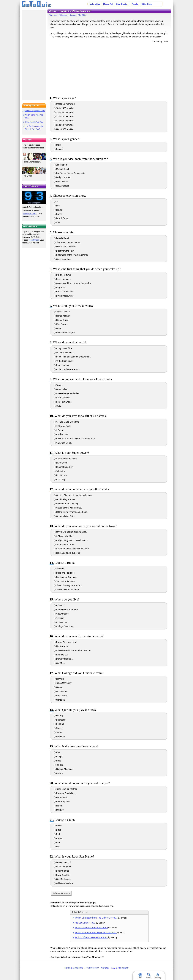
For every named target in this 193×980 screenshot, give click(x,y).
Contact (105, 968)
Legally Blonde (62, 238)
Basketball (60, 720)
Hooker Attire (61, 646)
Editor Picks (147, 4)
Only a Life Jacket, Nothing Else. (70, 532)
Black (58, 830)
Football (59, 724)
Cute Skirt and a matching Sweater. (71, 549)
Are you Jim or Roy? (85, 923)
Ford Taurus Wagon (64, 333)
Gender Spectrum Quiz (35, 111)
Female (59, 149)
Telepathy (59, 471)
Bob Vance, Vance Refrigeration (70, 173)
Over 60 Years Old (64, 129)
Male (57, 145)
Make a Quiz (95, 4)
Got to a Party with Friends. (68, 508)
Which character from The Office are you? (96, 933)
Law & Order (61, 218)
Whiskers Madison (64, 883)
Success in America (64, 581)
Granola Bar (61, 389)
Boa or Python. (62, 801)
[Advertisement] (109, 69)
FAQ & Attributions (120, 968)
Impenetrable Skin (63, 467)
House (58, 210)
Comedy (73, 15)
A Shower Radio (62, 426)
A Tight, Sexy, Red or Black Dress (71, 540)
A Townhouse (61, 614)
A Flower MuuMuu (63, 536)
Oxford (58, 687)
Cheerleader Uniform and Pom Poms (72, 650)
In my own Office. (63, 348)
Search (149, 976)
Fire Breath (60, 475)
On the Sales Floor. (64, 352)
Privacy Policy (92, 968)
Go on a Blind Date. (64, 516)
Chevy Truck (61, 320)
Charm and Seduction (65, 459)
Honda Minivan (62, 316)
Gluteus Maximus (63, 769)
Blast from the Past (64, 251)
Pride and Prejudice (64, 573)
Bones (58, 214)
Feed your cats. (62, 279)
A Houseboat (61, 622)
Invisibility (59, 480)
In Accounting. (62, 365)
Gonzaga (59, 700)
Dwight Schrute (62, 177)
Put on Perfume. (63, 275)
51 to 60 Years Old (64, 125)
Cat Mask (59, 663)
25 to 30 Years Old (64, 112)
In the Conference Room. (67, 369)
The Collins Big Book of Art (67, 585)
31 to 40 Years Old (64, 116)
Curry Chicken (62, 398)
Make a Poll (108, 4)
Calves (58, 773)
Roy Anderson (62, 186)
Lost (57, 206)
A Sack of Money (63, 443)
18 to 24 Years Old (64, 108)
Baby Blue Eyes (62, 875)
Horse (58, 806)
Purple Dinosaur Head (65, 642)
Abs (57, 752)
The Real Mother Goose (66, 590)
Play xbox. (60, 288)
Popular (135, 4)
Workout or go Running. (66, 504)
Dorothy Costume (63, 659)
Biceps (58, 756)
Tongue (58, 765)
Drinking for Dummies (65, 577)
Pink (57, 834)
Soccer (58, 728)
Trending (157, 976)
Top (51, 15)
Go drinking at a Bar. (65, 499)
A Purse (59, 430)
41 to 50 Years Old (64, 121)
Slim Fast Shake (63, 402)
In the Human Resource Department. (72, 357)
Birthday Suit (61, 655)
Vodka (58, 406)
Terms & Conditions (74, 968)
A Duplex (59, 618)
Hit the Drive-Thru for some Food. (71, 512)
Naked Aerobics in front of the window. (73, 283)
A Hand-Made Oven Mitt (66, 422)
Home (140, 976)
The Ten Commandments (67, 242)
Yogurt (58, 385)
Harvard (59, 679)
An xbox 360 (61, 434)
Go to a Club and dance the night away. (73, 495)
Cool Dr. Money (62, 879)
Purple (58, 838)
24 (56, 201)
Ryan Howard (61, 182)
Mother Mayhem (63, 867)
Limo (57, 328)
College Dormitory (63, 626)
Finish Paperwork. (63, 296)
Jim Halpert (60, 165)
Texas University (63, 683)
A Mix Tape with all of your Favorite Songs (74, 439)
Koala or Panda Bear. (65, 793)
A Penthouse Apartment (66, 610)
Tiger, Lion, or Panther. (66, 789)
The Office (82, 15)
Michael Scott (61, 169)
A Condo (59, 605)
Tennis (58, 732)
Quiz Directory (122, 4)
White (58, 826)
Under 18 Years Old (64, 104)
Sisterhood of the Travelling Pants (71, 255)
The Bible (59, 569)
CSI (57, 222)
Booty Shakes (61, 871)
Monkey (59, 810)
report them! (34, 240)
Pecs (57, 761)
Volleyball (59, 737)
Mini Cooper (61, 324)
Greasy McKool (62, 862)
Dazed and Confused (65, 247)
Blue (57, 842)
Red (57, 847)
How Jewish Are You (34, 122)
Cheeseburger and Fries (66, 393)
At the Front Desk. (63, 361)
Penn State (60, 696)
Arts (56, 15)
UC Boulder (60, 691)
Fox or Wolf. (61, 797)
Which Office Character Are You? (91, 928)
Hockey (59, 716)
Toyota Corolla (62, 312)
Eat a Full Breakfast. (64, 292)
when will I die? (30, 213)
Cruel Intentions (62, 259)
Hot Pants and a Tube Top (67, 553)
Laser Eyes (60, 463)
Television (64, 15)
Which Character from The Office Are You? (96, 918)
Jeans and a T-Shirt (64, 545)
